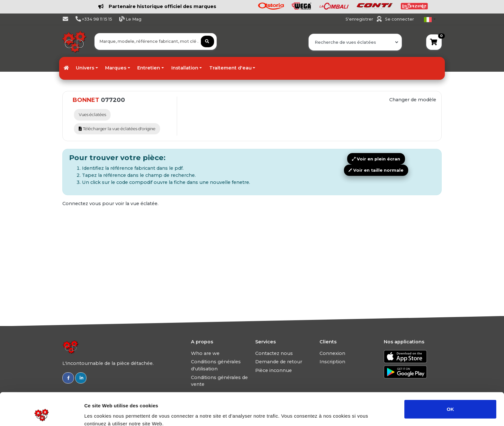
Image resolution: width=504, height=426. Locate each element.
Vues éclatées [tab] (92, 115)
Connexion (332, 353)
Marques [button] (116, 68)
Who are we (205, 353)
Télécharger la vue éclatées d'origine (117, 129)
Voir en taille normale (376, 170)
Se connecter (400, 19)
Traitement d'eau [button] (230, 68)
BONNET (86, 100)
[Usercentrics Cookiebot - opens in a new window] (42, 413)
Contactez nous (274, 353)
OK (450, 378)
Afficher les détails (354, 413)
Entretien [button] (149, 68)
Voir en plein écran (376, 159)
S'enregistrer (360, 19)
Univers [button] (85, 68)
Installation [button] (185, 68)
